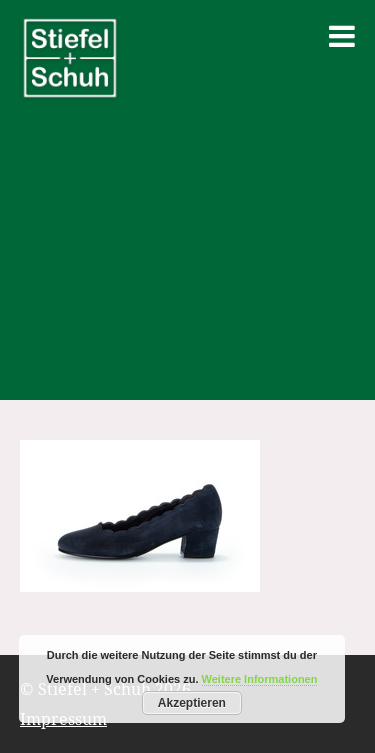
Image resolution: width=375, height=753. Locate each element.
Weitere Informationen (260, 679)
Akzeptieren (192, 703)
